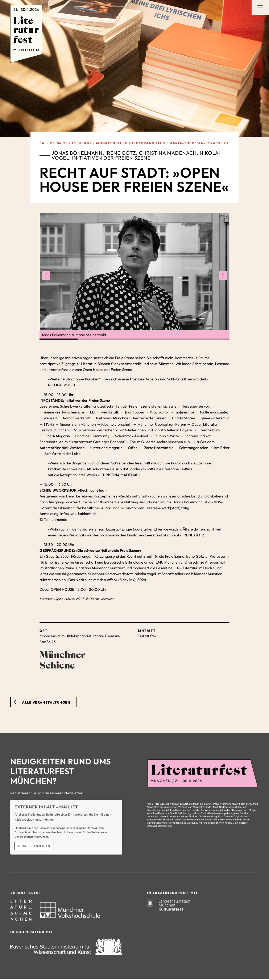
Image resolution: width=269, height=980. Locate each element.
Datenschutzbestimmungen (32, 836)
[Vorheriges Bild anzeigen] (46, 276)
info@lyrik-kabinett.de (78, 513)
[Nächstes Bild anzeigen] (223, 276)
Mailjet (165, 810)
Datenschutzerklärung (159, 825)
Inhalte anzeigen (34, 845)
